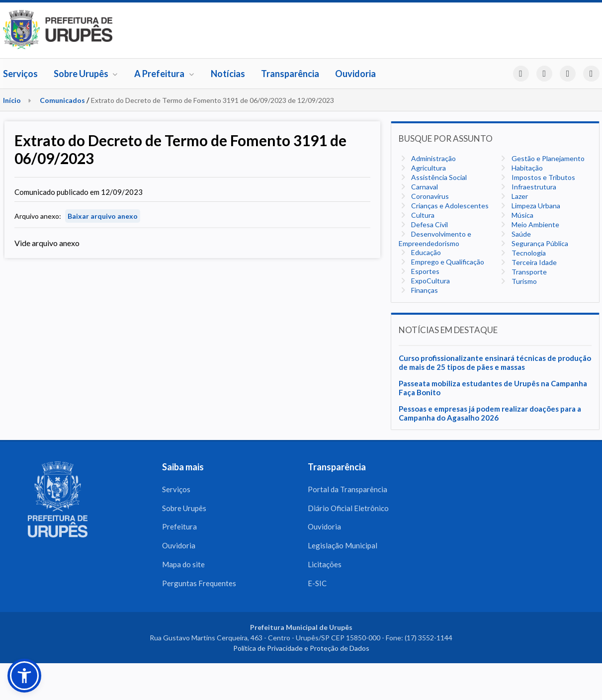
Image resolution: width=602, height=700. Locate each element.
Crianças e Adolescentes (449, 206)
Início (12, 100)
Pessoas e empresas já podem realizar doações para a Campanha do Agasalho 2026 (490, 413)
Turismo (523, 281)
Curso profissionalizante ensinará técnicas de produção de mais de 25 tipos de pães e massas (495, 362)
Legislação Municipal (343, 546)
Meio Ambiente (535, 224)
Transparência (290, 74)
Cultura (422, 215)
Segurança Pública (539, 243)
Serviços (20, 74)
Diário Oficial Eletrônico (348, 508)
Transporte (528, 272)
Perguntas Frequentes (199, 584)
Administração (433, 158)
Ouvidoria (355, 74)
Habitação (526, 168)
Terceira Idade (533, 262)
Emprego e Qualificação (447, 262)
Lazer (519, 196)
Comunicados (62, 100)
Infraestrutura (533, 187)
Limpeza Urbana (535, 206)
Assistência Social (438, 177)
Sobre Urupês (86, 74)
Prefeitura (179, 527)
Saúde (520, 234)
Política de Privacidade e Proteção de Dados (301, 649)
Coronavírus (429, 196)
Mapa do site (183, 565)
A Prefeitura (165, 74)
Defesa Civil (429, 224)
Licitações (325, 565)
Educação (425, 252)
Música (522, 215)
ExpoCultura (430, 281)
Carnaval (424, 187)
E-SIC (317, 584)
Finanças (424, 290)
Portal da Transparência (347, 489)
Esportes (425, 271)
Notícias (228, 74)
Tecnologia (528, 253)
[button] (24, 676)
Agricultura (428, 168)
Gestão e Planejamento (547, 158)
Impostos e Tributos (543, 177)
